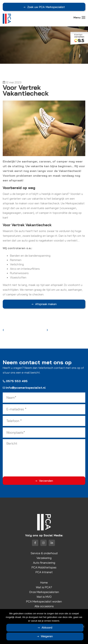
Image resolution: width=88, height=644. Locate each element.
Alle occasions (44, 606)
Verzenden (46, 481)
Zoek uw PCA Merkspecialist (46, 7)
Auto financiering (44, 563)
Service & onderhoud (44, 553)
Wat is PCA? (44, 587)
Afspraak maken (46, 304)
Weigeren (47, 636)
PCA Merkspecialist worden (44, 601)
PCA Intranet (44, 572)
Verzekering (44, 558)
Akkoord (47, 627)
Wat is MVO (44, 597)
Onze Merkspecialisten (44, 592)
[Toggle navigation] (83, 17)
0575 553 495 (15, 381)
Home (44, 582)
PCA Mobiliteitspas (44, 567)
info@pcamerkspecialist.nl (24, 388)
